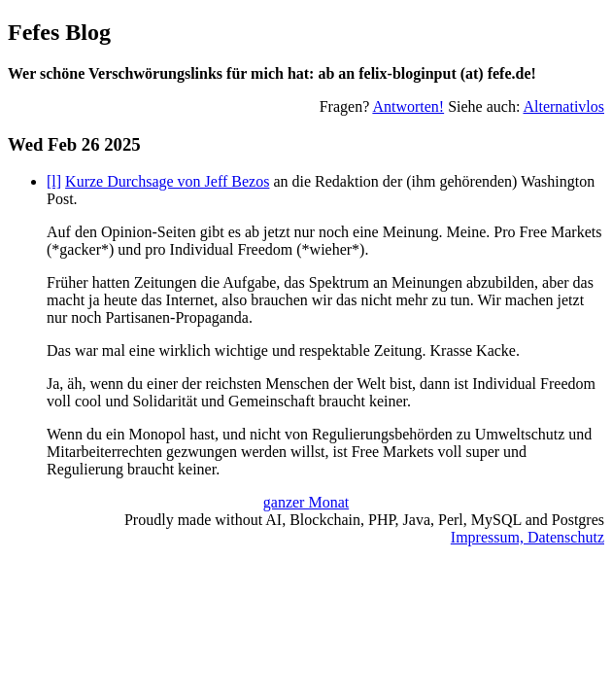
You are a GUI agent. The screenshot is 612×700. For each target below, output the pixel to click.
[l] (54, 181)
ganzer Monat (306, 502)
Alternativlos (563, 106)
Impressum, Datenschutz (527, 537)
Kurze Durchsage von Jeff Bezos (167, 181)
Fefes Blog (59, 32)
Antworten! (408, 106)
